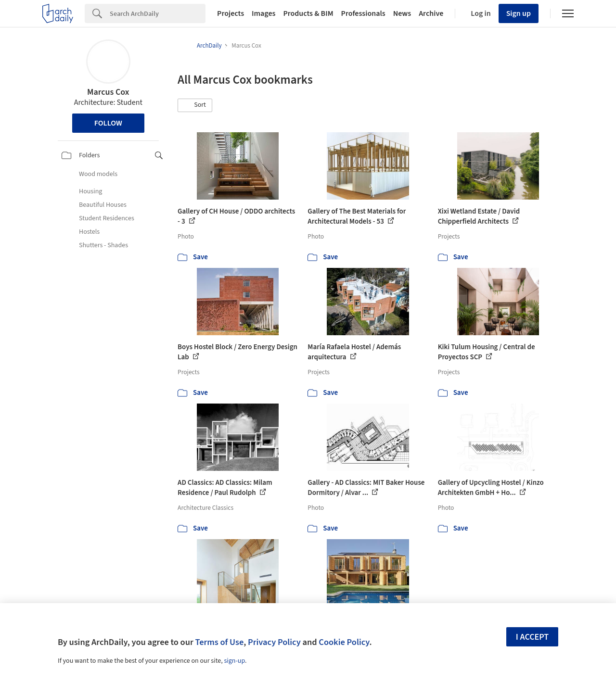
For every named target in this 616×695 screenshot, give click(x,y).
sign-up (234, 661)
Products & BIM (308, 13)
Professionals (363, 13)
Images (263, 13)
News (402, 13)
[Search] (158, 13)
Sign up (519, 13)
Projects (231, 13)
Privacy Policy (274, 642)
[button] (195, 105)
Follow (108, 123)
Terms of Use (219, 642)
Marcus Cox (108, 92)
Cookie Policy (344, 642)
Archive (431, 13)
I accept (532, 637)
